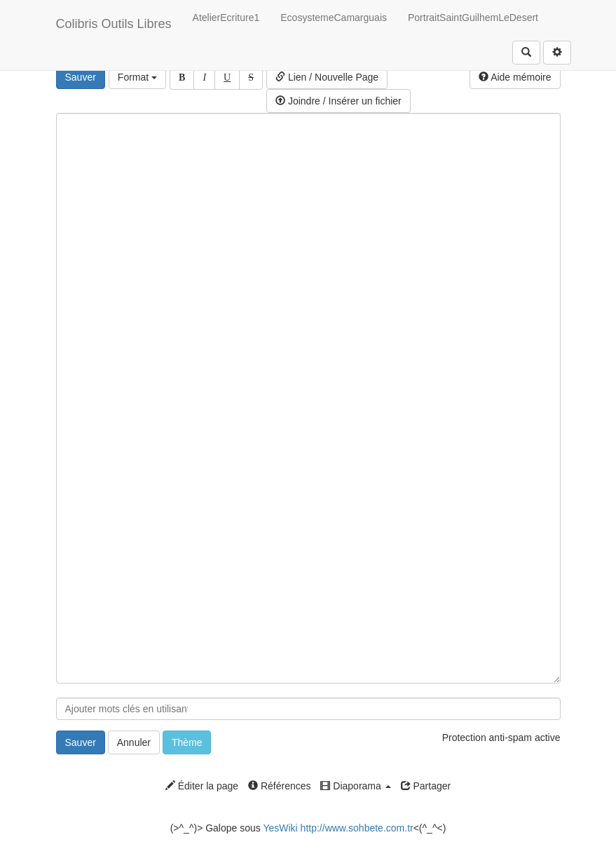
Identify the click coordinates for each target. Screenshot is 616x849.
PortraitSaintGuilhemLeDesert (473, 18)
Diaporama (355, 786)
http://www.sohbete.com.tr (357, 828)
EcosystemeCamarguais (334, 18)
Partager (426, 786)
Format (137, 77)
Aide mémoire (515, 77)
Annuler (134, 742)
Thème (187, 742)
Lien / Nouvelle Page (327, 77)
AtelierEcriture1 (226, 18)
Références (279, 786)
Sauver (81, 77)
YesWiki (280, 828)
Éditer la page (202, 786)
